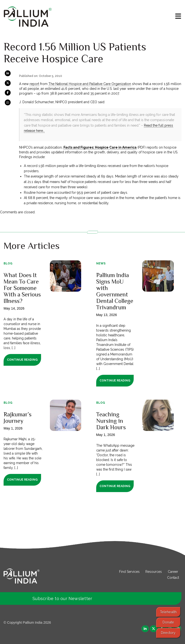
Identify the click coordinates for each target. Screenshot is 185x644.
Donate (168, 622)
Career (173, 572)
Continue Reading (22, 360)
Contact (173, 578)
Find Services (129, 572)
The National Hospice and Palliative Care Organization (90, 84)
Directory (168, 633)
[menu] (178, 16)
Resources (154, 572)
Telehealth (168, 612)
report (34, 84)
